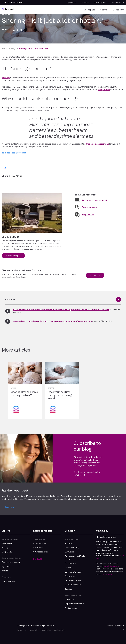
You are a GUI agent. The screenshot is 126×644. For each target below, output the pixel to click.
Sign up (93, 275)
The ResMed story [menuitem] (72, 547)
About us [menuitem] (68, 543)
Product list (39, 559)
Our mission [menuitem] (70, 552)
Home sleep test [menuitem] (8, 581)
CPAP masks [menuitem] (38, 547)
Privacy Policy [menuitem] (46, 630)
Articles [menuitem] (5, 571)
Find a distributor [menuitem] (118, 3)
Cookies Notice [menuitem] (60, 630)
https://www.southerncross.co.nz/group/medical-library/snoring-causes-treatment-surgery (61, 309)
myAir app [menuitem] (6, 566)
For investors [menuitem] (70, 576)
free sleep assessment (97, 144)
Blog (13, 48)
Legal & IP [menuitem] (34, 630)
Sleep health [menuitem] (118, 10)
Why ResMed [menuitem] (71, 3)
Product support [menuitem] (72, 608)
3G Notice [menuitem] (85, 3)
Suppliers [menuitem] (68, 589)
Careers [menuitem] (68, 568)
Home (4, 48)
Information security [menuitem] (73, 580)
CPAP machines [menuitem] (39, 543)
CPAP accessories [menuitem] (40, 552)
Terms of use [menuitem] (22, 630)
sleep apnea (104, 89)
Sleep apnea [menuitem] (89, 10)
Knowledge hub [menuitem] (100, 3)
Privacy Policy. (109, 574)
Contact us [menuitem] (69, 599)
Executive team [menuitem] (71, 563)
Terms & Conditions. (111, 566)
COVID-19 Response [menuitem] (73, 585)
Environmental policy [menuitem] (73, 572)
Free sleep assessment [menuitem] (11, 562)
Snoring (6, 78)
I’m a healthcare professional (12, 3)
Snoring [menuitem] (104, 10)
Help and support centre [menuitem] (74, 604)
